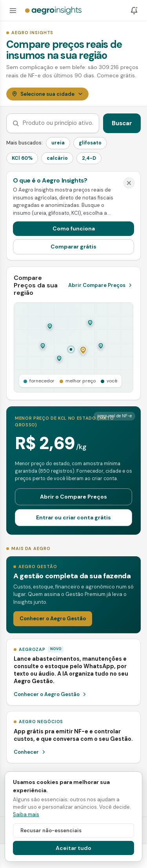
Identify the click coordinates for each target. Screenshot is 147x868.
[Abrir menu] (13, 11)
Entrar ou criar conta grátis (73, 517)
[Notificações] (134, 11)
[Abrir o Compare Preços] (73, 347)
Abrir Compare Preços (101, 285)
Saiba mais (26, 814)
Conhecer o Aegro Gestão (53, 619)
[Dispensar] (129, 183)
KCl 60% (22, 158)
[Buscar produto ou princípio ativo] (58, 123)
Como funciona (74, 228)
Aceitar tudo (73, 848)
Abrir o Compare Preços (73, 497)
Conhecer (30, 752)
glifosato (90, 143)
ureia (58, 143)
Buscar (122, 123)
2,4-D (89, 158)
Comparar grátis (73, 247)
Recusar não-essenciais (51, 831)
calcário (57, 158)
